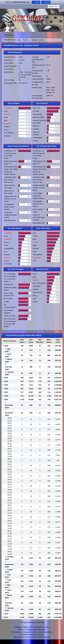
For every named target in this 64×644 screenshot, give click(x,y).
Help (25, 627)
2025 (6, 378)
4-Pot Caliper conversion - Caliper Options (39, 196)
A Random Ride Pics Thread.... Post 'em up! (10, 180)
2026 (6, 346)
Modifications (38, 138)
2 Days (7, 302)
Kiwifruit (7, 127)
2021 (6, 392)
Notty (6, 245)
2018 (6, 614)
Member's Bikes (39, 117)
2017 (6, 617)
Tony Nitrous (9, 133)
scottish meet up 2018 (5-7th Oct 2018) (10, 199)
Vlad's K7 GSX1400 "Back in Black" (39, 217)
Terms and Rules (35, 627)
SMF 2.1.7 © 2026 (25, 630)
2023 (6, 385)
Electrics (36, 126)
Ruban (49, 79)
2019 (6, 399)
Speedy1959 (9, 248)
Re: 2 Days (8, 298)
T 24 (34, 261)
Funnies (36, 141)
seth (6, 120)
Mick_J (7, 130)
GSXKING (8, 264)
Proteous (7, 136)
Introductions (38, 114)
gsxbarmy (8, 124)
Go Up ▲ (47, 627)
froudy (6, 261)
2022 (6, 389)
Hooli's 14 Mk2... (10, 316)
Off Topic (36, 111)
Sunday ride (9, 284)
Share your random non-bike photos (10, 215)
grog (6, 111)
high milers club (10, 220)
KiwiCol (7, 114)
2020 (6, 396)
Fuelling (36, 129)
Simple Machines (39, 630)
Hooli (6, 117)
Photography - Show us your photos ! (9, 207)
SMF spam (24, 622)
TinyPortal (18, 627)
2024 (6, 381)
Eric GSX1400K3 (39, 283)
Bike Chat (36, 108)
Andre (35, 236)
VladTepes (8, 108)
